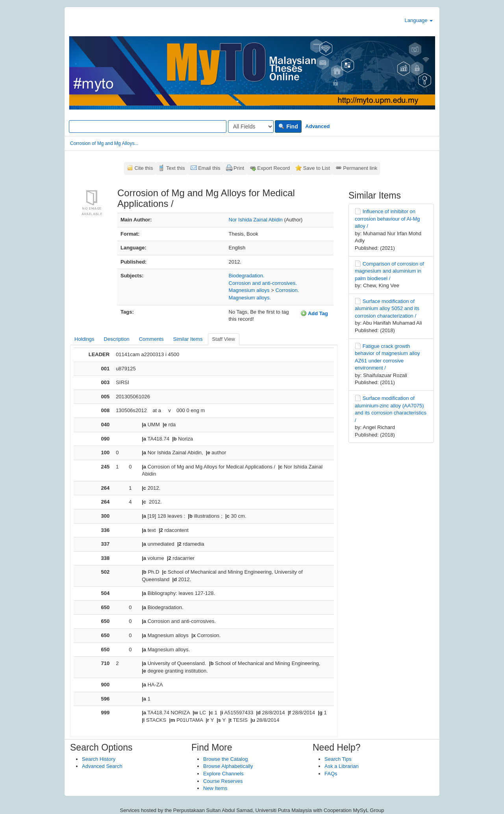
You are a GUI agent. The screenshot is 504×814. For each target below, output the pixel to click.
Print (239, 168)
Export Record (273, 168)
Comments (151, 339)
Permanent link (360, 168)
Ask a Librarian (342, 766)
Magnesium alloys (249, 290)
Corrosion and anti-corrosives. (263, 283)
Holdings (84, 339)
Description (117, 339)
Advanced (317, 126)
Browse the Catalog (225, 759)
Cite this (144, 168)
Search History (99, 759)
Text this (176, 168)
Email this (209, 168)
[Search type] (251, 126)
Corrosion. (287, 290)
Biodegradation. (247, 276)
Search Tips (338, 759)
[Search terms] (148, 126)
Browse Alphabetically (228, 766)
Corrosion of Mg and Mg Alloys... (104, 143)
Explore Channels (223, 774)
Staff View (224, 339)
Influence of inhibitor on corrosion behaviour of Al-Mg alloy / (387, 219)
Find (288, 126)
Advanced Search (102, 766)
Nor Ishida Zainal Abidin (256, 220)
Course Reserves (223, 781)
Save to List (317, 168)
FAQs (331, 774)
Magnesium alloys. (250, 298)
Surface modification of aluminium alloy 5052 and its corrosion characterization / (387, 309)
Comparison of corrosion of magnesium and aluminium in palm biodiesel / (389, 271)
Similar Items (188, 339)
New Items (215, 788)
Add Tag (314, 313)
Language (419, 20)
